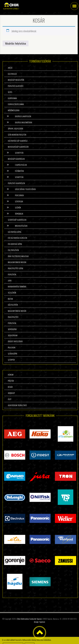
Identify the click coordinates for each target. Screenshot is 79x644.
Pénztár (11, 381)
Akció (10, 68)
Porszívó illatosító (16, 86)
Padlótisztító (13, 317)
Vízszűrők (12, 293)
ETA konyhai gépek (15, 244)
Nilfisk (10, 299)
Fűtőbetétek (19, 171)
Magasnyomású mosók (17, 262)
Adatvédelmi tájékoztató (17, 405)
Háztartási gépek (14, 232)
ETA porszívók (13, 250)
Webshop (11, 393)
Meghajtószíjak (21, 226)
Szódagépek (12, 354)
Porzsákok (19, 195)
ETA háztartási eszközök (17, 238)
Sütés (10, 92)
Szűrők (18, 207)
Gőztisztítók (13, 305)
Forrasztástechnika (16, 104)
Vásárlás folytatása (16, 43)
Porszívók (12, 274)
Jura (10, 281)
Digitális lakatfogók (23, 116)
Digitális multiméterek (24, 122)
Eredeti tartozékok (15, 341)
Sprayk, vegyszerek (15, 128)
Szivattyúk (19, 153)
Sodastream (13, 335)
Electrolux (12, 74)
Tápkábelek (19, 214)
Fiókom (11, 375)
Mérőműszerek (14, 110)
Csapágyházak (21, 165)
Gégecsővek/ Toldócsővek (25, 189)
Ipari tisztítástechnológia (18, 256)
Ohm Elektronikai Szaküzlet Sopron (29, 619)
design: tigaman (39, 622)
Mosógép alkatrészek (16, 159)
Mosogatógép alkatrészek (18, 147)
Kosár (10, 387)
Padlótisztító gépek (15, 268)
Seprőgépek (12, 329)
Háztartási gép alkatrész (18, 141)
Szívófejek (19, 201)
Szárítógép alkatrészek (17, 220)
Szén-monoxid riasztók (17, 135)
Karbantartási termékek (17, 286)
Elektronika (12, 98)
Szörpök (11, 360)
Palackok (12, 347)
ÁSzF (10, 399)
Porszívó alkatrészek (16, 183)
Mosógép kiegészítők (16, 80)
